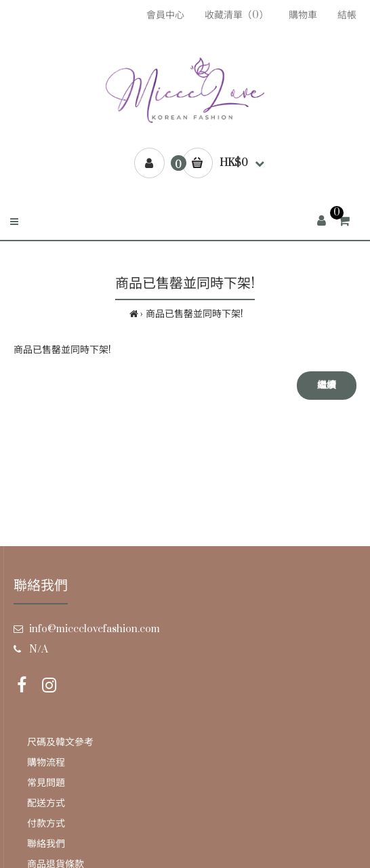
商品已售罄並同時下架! (194, 314)
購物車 (303, 15)
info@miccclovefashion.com (95, 629)
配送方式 (46, 803)
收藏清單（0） (237, 15)
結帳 (347, 15)
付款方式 (46, 824)
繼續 (327, 385)
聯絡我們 (46, 844)
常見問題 (46, 783)
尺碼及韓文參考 (60, 742)
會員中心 (165, 15)
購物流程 (46, 763)
